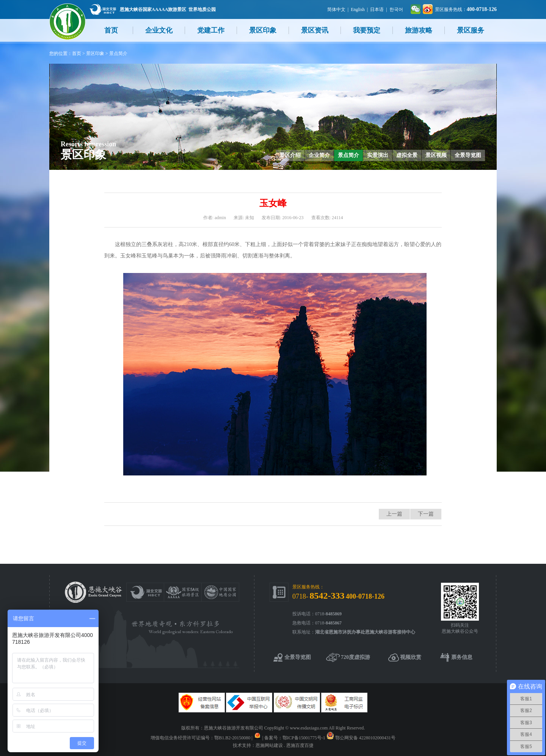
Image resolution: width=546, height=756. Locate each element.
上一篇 (394, 514)
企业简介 (319, 155)
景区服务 (471, 30)
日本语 (377, 9)
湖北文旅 (103, 9)
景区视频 (436, 155)
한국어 (396, 9)
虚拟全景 (407, 155)
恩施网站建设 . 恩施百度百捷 (285, 745)
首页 (111, 30)
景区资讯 (315, 30)
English (358, 9)
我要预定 (367, 30)
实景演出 (378, 155)
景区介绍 (290, 155)
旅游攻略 (419, 30)
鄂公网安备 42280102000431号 (365, 738)
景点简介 (118, 53)
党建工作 (211, 30)
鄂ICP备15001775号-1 (304, 738)
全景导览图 (468, 155)
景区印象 (263, 30)
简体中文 (336, 9)
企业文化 (159, 30)
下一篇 (426, 514)
